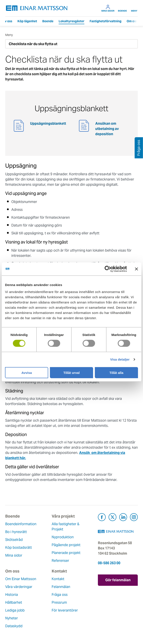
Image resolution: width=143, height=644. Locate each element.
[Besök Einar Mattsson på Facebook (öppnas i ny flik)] (102, 518)
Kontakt (58, 579)
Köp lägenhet (27, 21)
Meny (134, 8)
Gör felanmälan (118, 580)
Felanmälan (61, 587)
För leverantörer (65, 610)
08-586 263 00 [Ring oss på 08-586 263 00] (109, 563)
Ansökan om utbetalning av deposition (107, 129)
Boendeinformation (21, 524)
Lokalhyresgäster (71, 21)
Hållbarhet (14, 602)
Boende (122, 8)
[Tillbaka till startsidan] (37, 8)
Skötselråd (14, 540)
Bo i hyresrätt (16, 532)
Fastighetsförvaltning (106, 21)
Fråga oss (60, 595)
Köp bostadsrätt (19, 548)
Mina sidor (108, 8)
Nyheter (12, 618)
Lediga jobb (15, 610)
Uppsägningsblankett (48, 124)
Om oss (132, 21)
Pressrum (59, 602)
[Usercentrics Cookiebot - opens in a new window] (116, 269)
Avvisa (27, 372)
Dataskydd (14, 626)
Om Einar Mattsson (21, 579)
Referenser (60, 561)
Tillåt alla (116, 372)
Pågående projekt (66, 545)
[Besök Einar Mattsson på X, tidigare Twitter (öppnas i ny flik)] (112, 518)
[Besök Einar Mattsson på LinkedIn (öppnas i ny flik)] (123, 518)
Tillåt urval (72, 372)
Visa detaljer (120, 359)
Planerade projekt (66, 553)
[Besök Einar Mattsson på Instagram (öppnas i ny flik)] (134, 518)
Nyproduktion (63, 537)
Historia (12, 595)
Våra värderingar (19, 587)
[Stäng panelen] (136, 269)
